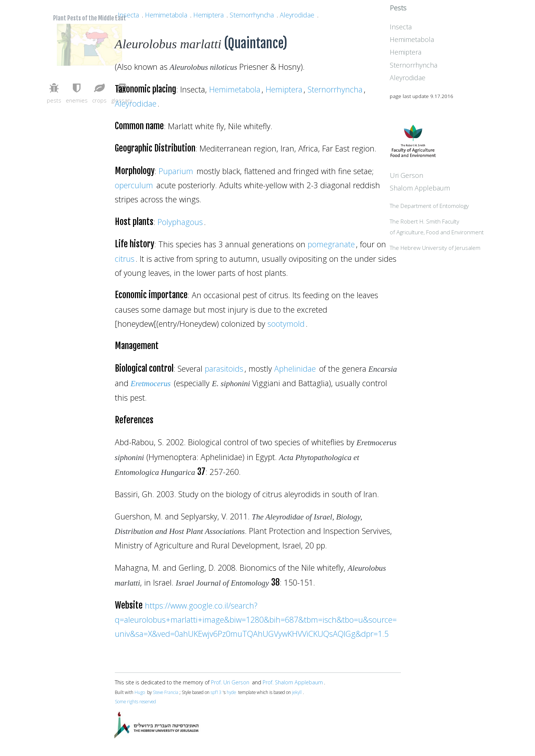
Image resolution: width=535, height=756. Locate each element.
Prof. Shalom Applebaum (293, 682)
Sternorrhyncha (252, 15)
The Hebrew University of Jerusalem (469, 266)
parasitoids (224, 369)
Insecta (128, 15)
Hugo (140, 692)
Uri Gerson (440, 192)
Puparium (176, 171)
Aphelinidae (295, 369)
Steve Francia (166, 692)
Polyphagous (180, 222)
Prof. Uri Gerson (230, 682)
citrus (125, 259)
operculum (134, 185)
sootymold (286, 324)
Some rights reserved (135, 701)
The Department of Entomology (463, 224)
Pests (432, 20)
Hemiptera (208, 15)
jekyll (297, 692)
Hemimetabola (166, 15)
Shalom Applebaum (454, 205)
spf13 (216, 692)
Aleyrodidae (297, 15)
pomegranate (331, 244)
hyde (231, 692)
